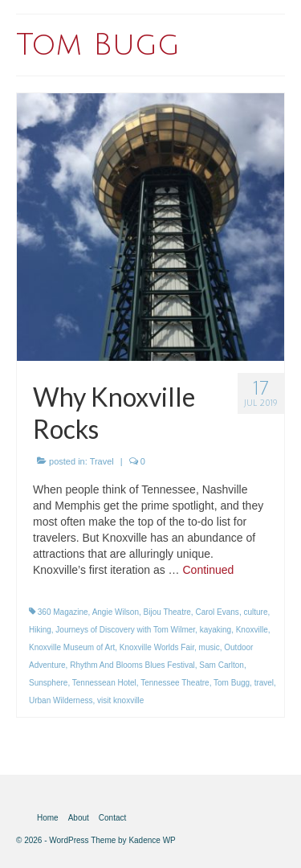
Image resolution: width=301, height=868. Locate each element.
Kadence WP (152, 840)
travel (264, 683)
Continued (208, 570)
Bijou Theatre (167, 612)
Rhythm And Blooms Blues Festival (132, 665)
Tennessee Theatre (175, 683)
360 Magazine (63, 612)
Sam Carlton (222, 665)
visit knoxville (120, 700)
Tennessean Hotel (104, 683)
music (209, 647)
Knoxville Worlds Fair (157, 647)
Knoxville (252, 630)
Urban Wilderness (61, 700)
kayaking (216, 630)
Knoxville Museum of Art (72, 647)
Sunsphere (48, 683)
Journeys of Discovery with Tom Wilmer (125, 630)
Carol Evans (217, 612)
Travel (102, 461)
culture (255, 612)
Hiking (40, 630)
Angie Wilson (116, 612)
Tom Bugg (232, 683)
